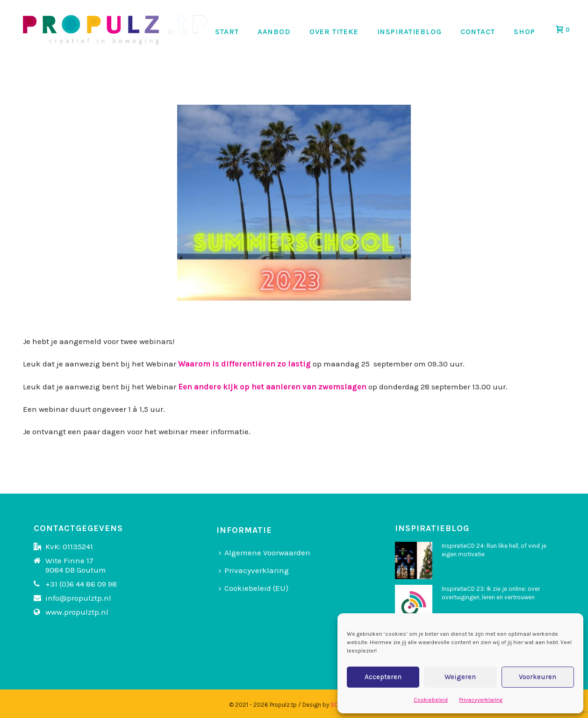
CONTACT (478, 32)
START (227, 32)
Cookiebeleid (431, 700)
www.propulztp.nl (77, 612)
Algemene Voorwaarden (265, 553)
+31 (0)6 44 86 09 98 (81, 584)
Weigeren (460, 677)
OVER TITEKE (334, 32)
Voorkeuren (538, 677)
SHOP (524, 32)
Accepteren (383, 677)
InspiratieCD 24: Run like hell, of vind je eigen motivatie (494, 550)
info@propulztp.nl (78, 598)
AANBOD (274, 32)
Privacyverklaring (481, 700)
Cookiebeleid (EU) (254, 588)
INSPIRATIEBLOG (409, 32)
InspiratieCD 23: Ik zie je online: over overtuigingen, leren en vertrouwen (491, 593)
